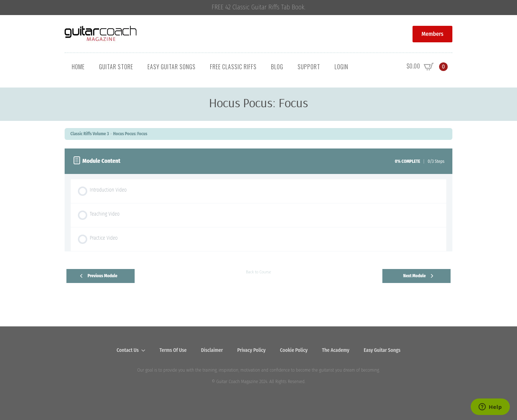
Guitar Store (116, 67)
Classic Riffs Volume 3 (90, 134)
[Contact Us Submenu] (145, 350)
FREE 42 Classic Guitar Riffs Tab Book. (259, 7)
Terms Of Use (173, 350)
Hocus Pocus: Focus (130, 134)
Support (309, 67)
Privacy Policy (251, 350)
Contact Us (128, 350)
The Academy (336, 350)
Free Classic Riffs (233, 67)
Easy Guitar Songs (172, 67)
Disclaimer (212, 350)
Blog (277, 67)
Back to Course (258, 272)
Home (78, 67)
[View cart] (427, 67)
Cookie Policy (294, 350)
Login (341, 67)
